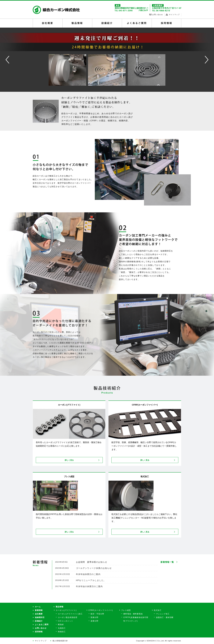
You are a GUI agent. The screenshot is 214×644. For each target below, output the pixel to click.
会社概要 (48, 23)
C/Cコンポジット (66, 621)
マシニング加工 (163, 614)
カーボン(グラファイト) (66, 610)
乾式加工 (158, 610)
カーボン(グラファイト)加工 (70, 614)
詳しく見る (69, 460)
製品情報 (77, 23)
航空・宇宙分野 (97, 614)
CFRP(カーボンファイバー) (101, 610)
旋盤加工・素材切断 (165, 617)
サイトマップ (41, 641)
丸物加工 (62, 628)
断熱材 (61, 625)
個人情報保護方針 (60, 641)
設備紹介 (107, 23)
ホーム (38, 607)
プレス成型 (126, 610)
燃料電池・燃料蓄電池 (133, 614)
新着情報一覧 (167, 562)
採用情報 (166, 23)
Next (202, 54)
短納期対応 (40, 617)
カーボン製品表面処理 (68, 617)
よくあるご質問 (137, 23)
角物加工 (62, 632)
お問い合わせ (41, 628)
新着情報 (39, 610)
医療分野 (95, 617)
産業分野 (95, 621)
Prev (2, 54)
